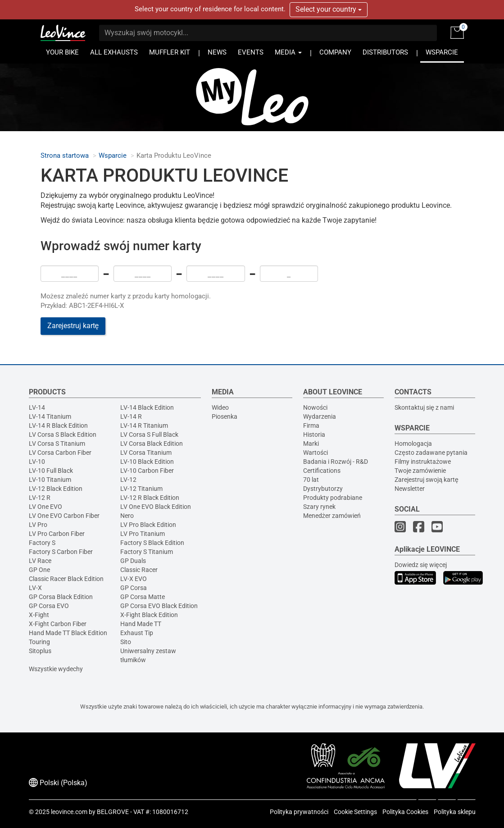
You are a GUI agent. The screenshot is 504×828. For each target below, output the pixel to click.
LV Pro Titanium (143, 534)
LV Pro (38, 525)
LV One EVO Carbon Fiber (64, 516)
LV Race (40, 561)
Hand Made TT (141, 624)
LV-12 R (40, 498)
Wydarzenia (320, 416)
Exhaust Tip (137, 633)
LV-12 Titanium (141, 489)
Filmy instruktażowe (423, 462)
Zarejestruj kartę (73, 326)
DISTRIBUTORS (385, 53)
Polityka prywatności (299, 812)
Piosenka (225, 416)
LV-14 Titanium (50, 416)
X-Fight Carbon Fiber (58, 624)
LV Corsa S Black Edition (63, 435)
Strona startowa (65, 156)
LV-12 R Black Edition (150, 498)
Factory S (42, 543)
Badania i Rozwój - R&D (336, 462)
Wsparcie (113, 156)
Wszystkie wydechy (56, 669)
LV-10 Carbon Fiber (147, 471)
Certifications (322, 471)
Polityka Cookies (405, 812)
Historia (314, 435)
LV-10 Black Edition (147, 462)
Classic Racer (139, 570)
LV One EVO (45, 507)
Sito (126, 642)
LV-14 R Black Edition (58, 425)
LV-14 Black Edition (147, 407)
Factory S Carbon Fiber (61, 552)
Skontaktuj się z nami (424, 407)
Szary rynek (319, 507)
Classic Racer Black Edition (66, 579)
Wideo (220, 407)
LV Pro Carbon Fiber (57, 534)
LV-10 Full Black (51, 471)
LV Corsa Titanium (146, 453)
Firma (311, 425)
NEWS (217, 53)
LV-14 (37, 407)
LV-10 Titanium (50, 480)
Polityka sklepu (455, 812)
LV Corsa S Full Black (149, 435)
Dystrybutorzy (323, 489)
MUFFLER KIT (170, 53)
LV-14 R (131, 416)
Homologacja (413, 444)
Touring (39, 642)
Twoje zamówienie (420, 471)
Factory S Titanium (147, 552)
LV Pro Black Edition (148, 525)
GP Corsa (134, 588)
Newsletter (410, 489)
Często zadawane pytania (431, 453)
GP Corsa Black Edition (61, 597)
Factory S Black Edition (152, 543)
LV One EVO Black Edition (156, 507)
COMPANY (335, 53)
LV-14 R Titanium (144, 425)
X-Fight (39, 615)
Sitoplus (40, 651)
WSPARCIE (442, 53)
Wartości (316, 453)
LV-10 (37, 462)
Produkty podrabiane (333, 498)
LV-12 (128, 480)
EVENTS (251, 53)
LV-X (35, 588)
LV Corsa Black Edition (152, 444)
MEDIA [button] (288, 53)
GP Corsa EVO (49, 606)
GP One (39, 570)
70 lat (311, 480)
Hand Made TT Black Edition (68, 633)
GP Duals (133, 561)
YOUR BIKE (62, 53)
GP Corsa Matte (143, 597)
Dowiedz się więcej (421, 565)
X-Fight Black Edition (149, 615)
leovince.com (69, 812)
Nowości (315, 407)
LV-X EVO (134, 579)
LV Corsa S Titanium (57, 444)
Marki (311, 444)
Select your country (329, 9)
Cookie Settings (355, 812)
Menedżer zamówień (332, 516)
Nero (127, 516)
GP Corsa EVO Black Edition (159, 606)
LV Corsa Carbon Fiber (60, 453)
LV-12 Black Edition (56, 489)
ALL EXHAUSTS (114, 53)
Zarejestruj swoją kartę (427, 480)
